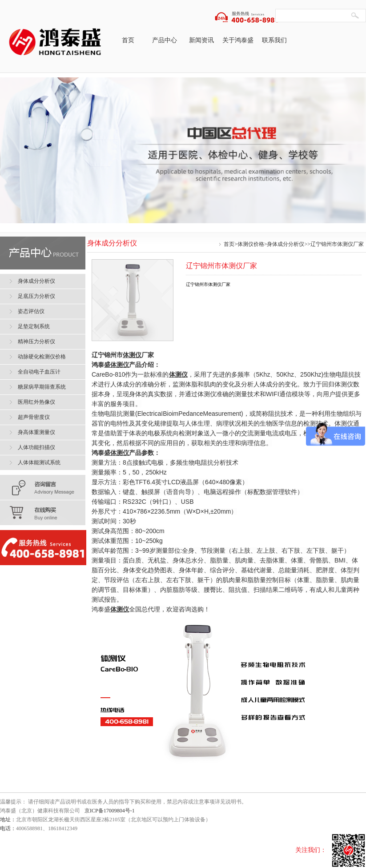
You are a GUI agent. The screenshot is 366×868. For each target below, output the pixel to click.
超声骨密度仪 (34, 417)
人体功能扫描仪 (36, 447)
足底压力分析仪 (36, 296)
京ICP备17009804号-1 (110, 811)
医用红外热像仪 (36, 402)
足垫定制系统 (34, 326)
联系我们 (274, 40)
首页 (128, 40)
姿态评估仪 (31, 311)
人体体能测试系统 (39, 462)
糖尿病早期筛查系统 (42, 387)
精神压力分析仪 (36, 342)
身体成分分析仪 (286, 244)
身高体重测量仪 (36, 432)
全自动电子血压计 (39, 372)
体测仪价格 (251, 244)
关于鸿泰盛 (238, 40)
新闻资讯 (201, 40)
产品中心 (165, 40)
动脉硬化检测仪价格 (42, 357)
